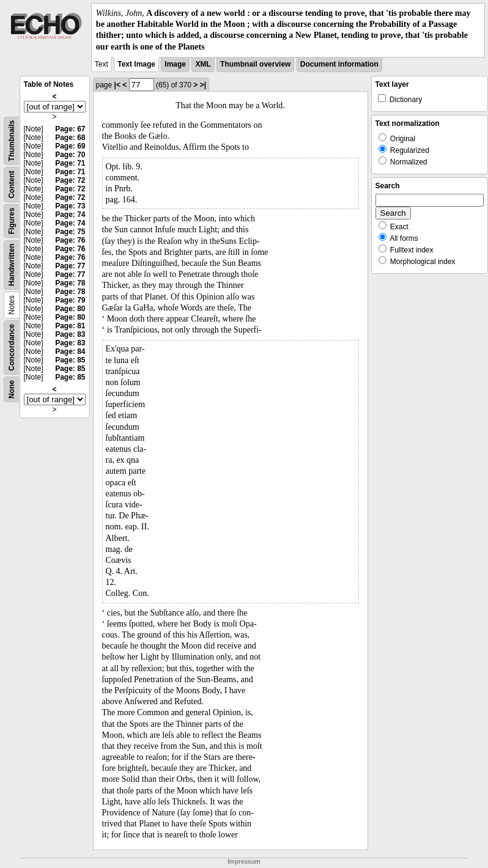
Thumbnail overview (255, 64)
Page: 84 (70, 351)
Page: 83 (70, 334)
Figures (12, 221)
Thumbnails (12, 140)
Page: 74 (70, 215)
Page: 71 (70, 163)
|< (117, 85)
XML (203, 64)
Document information (339, 64)
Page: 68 (70, 138)
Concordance (12, 348)
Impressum (244, 862)
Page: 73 (70, 206)
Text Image (136, 64)
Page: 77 (70, 266)
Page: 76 (70, 240)
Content (12, 184)
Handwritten (12, 264)
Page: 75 (70, 232)
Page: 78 (70, 283)
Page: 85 (70, 360)
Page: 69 (70, 146)
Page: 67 (70, 129)
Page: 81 (70, 326)
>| (203, 85)
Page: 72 (70, 180)
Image (175, 64)
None (12, 389)
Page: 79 (70, 300)
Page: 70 (70, 155)
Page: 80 (70, 309)
